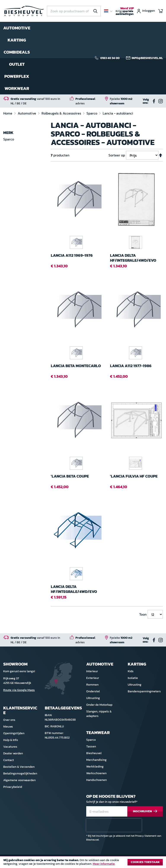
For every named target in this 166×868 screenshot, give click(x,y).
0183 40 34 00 (110, 58)
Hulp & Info (11, 740)
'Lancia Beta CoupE (70, 476)
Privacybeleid (13, 787)
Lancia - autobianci (118, 113)
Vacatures (10, 747)
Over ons (9, 720)
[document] (83, 863)
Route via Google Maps (19, 690)
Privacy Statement (146, 836)
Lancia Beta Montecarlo (76, 366)
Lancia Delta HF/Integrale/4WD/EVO (133, 258)
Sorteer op (117, 155)
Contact (9, 760)
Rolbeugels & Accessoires (62, 113)
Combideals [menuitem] (17, 52)
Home (8, 113)
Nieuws (8, 727)
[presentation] (114, 825)
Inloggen (149, 11)
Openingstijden (14, 733)
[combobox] (74, 11)
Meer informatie (104, 864)
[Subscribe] (145, 811)
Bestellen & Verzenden (19, 767)
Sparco (92, 113)
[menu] (17, 58)
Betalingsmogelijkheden (20, 773)
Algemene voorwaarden (19, 780)
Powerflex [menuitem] (17, 76)
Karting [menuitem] (17, 40)
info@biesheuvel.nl (147, 58)
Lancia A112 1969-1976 (72, 256)
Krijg (125, 11)
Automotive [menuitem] (17, 28)
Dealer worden (13, 753)
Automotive (27, 113)
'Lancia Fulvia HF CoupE (134, 476)
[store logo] (23, 11)
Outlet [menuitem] (17, 64)
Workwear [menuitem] (17, 88)
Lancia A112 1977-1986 (131, 366)
